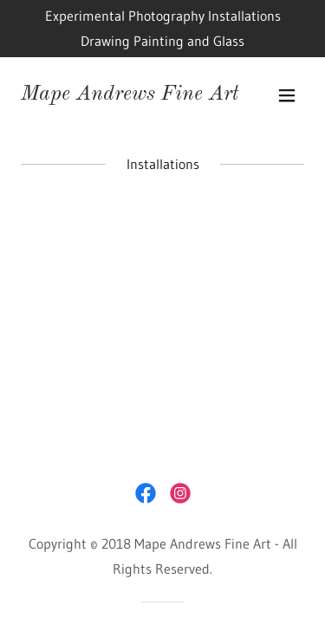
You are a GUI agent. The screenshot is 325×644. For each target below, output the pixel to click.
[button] (287, 95)
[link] (130, 94)
